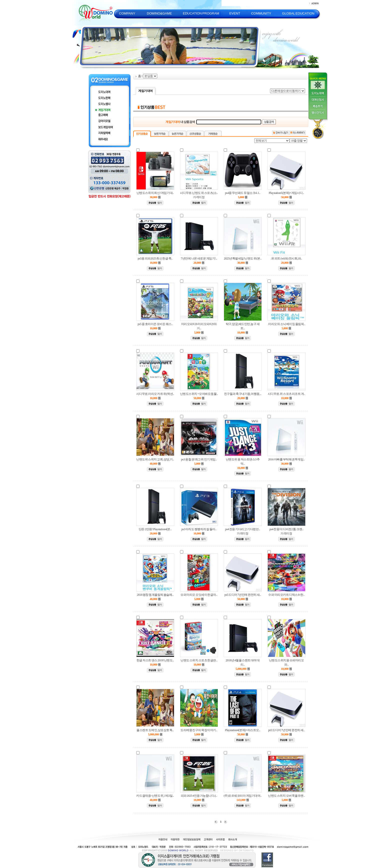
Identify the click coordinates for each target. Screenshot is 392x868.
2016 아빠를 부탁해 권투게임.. (286, 459)
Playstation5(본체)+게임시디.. (286, 193)
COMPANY (127, 13)
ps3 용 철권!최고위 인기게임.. (199, 459)
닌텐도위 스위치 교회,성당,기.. (155, 459)
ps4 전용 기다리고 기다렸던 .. (242, 529)
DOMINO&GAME (159, 13)
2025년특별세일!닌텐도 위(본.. (243, 258)
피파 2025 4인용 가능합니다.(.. (199, 796)
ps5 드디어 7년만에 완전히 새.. (243, 595)
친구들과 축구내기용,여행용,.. (243, 394)
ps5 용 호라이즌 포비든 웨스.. (155, 324)
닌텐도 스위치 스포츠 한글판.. (199, 660)
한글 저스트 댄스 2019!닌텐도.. (155, 660)
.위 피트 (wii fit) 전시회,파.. (286, 258)
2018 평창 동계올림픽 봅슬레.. (155, 595)
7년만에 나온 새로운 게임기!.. (199, 258)
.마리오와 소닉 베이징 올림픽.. (286, 324)
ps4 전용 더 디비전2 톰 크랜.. (286, 529)
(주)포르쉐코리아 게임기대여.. (243, 796)
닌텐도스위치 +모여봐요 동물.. (199, 394)
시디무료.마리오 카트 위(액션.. (155, 394)
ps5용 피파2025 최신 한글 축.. (155, 258)
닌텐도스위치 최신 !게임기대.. (155, 193)
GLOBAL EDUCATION (298, 13)
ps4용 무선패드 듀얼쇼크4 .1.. (243, 193)
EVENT (235, 13)
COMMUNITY (261, 13)
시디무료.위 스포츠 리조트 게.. (286, 394)
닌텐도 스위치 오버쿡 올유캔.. (286, 796)
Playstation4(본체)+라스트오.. (243, 730)
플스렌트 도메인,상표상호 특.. (155, 730)
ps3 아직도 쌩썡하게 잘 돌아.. (199, 529)
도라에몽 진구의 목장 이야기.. (199, 730)
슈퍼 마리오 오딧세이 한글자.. (199, 595)
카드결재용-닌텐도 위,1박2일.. (155, 796)
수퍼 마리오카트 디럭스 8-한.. (286, 595)
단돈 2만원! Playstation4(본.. (155, 529)
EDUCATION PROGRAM (201, 13)
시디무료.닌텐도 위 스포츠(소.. (199, 193)
